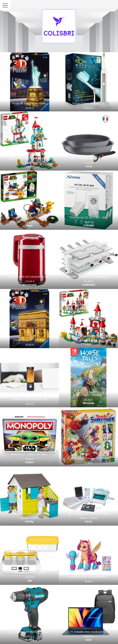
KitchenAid (29, 285)
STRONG (89, 225)
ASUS (88, 640)
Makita (30, 640)
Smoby (29, 521)
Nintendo (89, 403)
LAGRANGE (88, 285)
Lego (29, 166)
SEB (30, 581)
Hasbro (30, 462)
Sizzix (88, 521)
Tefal (89, 166)
